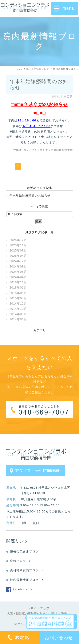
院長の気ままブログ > (27, 551)
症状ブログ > (21, 561)
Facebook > (23, 589)
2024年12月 (18, 261)
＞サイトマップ (38, 608)
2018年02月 (18, 287)
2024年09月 (18, 266)
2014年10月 (18, 309)
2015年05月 (18, 293)
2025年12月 (18, 240)
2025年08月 (18, 250)
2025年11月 (18, 245)
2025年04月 (18, 256)
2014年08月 (18, 319)
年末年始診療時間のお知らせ (30, 196)
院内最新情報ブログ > (27, 580)
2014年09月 (18, 314)
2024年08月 (18, 272)
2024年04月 (18, 277)
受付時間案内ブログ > (27, 570)
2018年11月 (18, 282)
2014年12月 (18, 303)
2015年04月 (18, 298)
